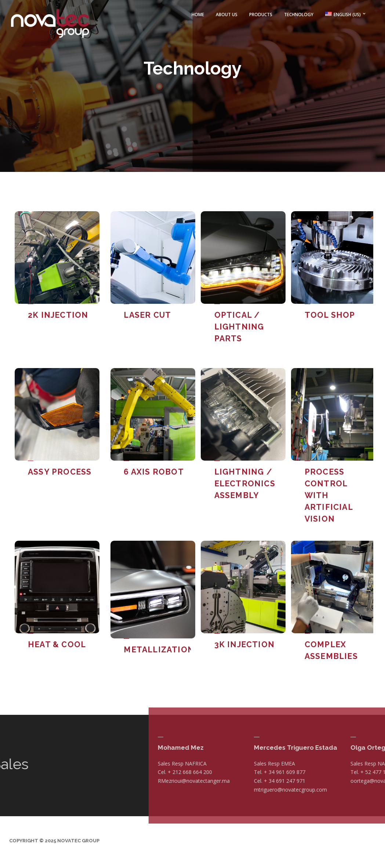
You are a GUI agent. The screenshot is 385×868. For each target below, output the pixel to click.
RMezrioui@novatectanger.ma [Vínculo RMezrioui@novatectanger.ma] (334, 776)
